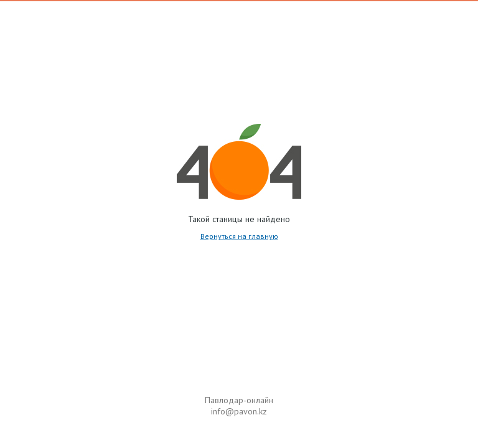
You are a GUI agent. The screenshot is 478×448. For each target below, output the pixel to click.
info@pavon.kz (239, 411)
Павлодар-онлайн (239, 400)
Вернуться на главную (239, 236)
